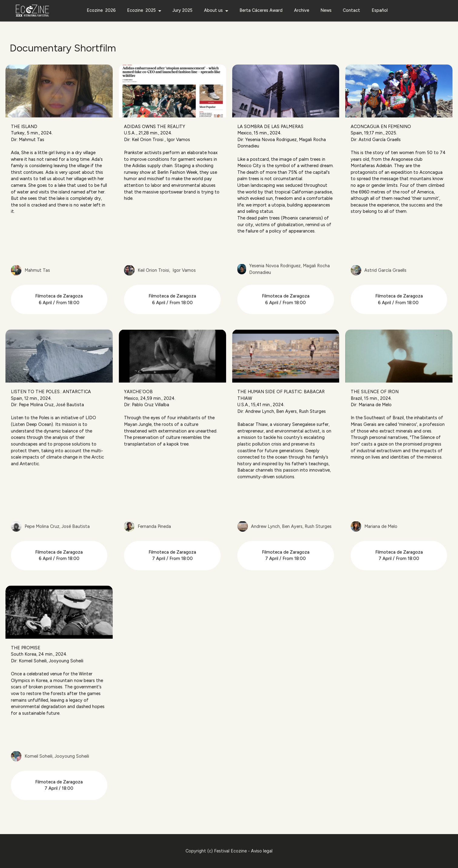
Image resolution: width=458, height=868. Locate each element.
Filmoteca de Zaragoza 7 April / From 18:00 (172, 569)
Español (380, 10)
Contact (351, 10)
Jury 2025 (182, 10)
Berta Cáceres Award (261, 10)
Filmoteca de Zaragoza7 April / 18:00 (59, 798)
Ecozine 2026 (101, 10)
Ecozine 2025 (141, 10)
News (326, 10)
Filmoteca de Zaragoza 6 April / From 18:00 (59, 312)
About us (213, 10)
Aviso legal (262, 864)
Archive (302, 10)
